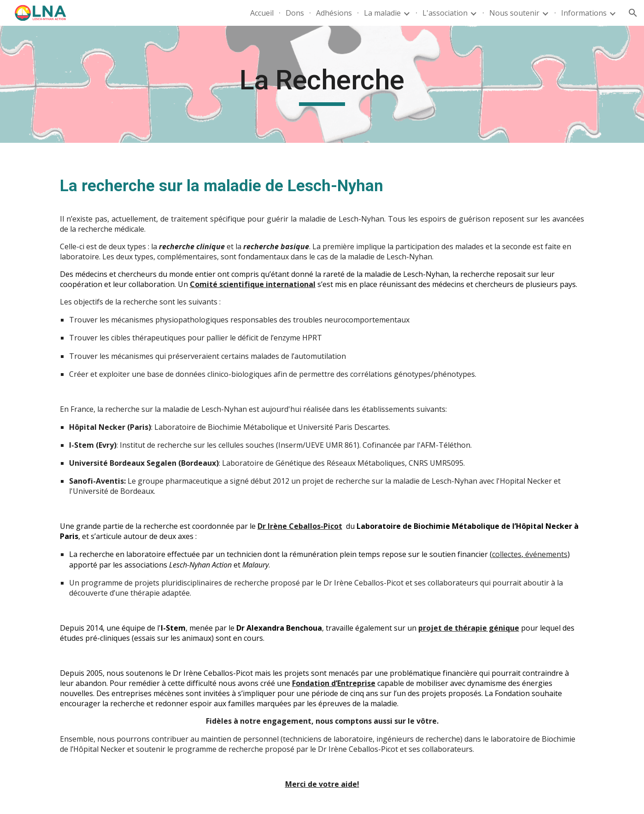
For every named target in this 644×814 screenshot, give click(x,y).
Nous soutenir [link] (514, 13)
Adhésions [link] (334, 13)
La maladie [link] (382, 13)
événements (546, 554)
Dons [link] (295, 13)
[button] (633, 13)
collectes (507, 554)
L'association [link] (445, 13)
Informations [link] (584, 13)
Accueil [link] (262, 13)
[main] (322, 84)
